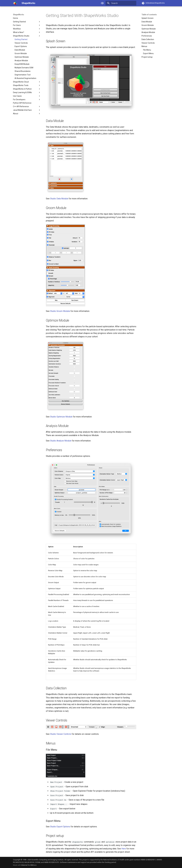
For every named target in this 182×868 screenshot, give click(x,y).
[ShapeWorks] (15, 3)
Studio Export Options (60, 827)
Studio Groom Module (60, 311)
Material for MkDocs (29, 865)
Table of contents (149, 15)
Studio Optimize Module (61, 417)
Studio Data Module (59, 199)
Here (124, 849)
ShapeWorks (19, 15)
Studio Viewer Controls (61, 734)
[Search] (121, 3)
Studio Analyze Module (61, 441)
